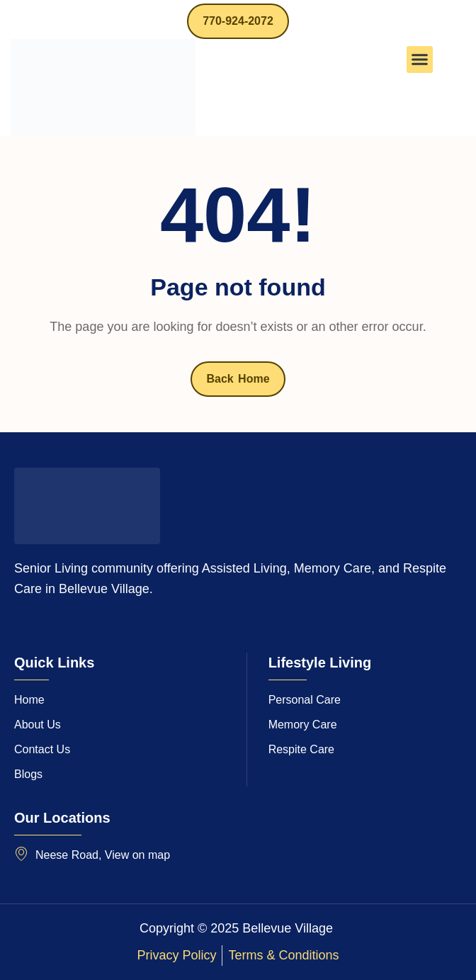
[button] (420, 60)
